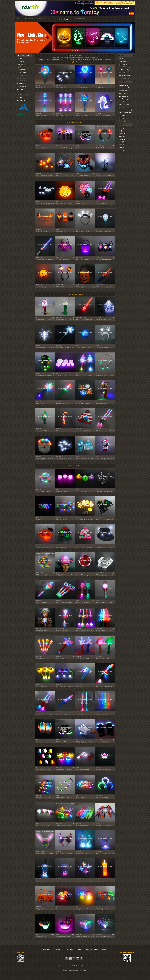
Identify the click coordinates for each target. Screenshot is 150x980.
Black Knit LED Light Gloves (103, 742)
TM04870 (58, 740)
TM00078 (98, 768)
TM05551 (98, 712)
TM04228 (78, 401)
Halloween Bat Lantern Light (63, 259)
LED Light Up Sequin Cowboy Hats (105, 575)
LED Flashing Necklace (82, 798)
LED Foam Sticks (22, 73)
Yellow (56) (122, 136)
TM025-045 (59, 318)
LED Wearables (21, 78)
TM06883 (98, 489)
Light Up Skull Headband (83, 231)
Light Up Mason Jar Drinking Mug (65, 881)
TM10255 (98, 113)
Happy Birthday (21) (124, 67)
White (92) (121, 142)
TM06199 (78, 851)
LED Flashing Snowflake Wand (64, 347)
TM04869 (78, 146)
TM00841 (38, 629)
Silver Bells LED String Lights (104, 491)
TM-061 (38, 345)
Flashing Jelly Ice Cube (62, 491)
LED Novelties (21, 100)
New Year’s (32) (123, 73)
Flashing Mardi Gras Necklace (64, 798)
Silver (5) (121, 147)
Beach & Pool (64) (124, 104)
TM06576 (78, 935)
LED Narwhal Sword (101, 714)
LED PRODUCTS (22, 19)
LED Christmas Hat (61, 547)
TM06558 (58, 907)
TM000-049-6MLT (41, 573)
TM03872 (58, 401)
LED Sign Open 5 (40, 519)
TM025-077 (59, 823)
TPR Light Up (21, 61)
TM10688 (58, 113)
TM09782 (58, 85)
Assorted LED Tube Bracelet (63, 825)
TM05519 (38, 429)
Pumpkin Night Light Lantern (43, 287)
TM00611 (78, 823)
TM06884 (58, 457)
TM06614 (98, 656)
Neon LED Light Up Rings (43, 770)
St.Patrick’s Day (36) (124, 78)
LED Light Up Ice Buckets (63, 937)
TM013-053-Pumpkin (102, 285)
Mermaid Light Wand (81, 115)
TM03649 (98, 373)
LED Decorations (22, 86)
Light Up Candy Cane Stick (63, 431)
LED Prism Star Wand (62, 631)
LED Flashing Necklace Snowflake (45, 347)
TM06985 (78, 517)
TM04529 (58, 229)
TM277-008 (79, 257)
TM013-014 (99, 629)
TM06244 (98, 201)
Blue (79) (121, 128)
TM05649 (38, 740)
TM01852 (38, 879)
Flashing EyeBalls (81, 204)
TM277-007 (59, 257)
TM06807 (38, 457)
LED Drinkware (21, 81)
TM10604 (78, 113)
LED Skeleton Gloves (82, 148)
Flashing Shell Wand (41, 115)
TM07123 (78, 174)
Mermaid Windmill (41, 87)
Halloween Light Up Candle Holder (105, 176)
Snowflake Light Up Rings (83, 347)
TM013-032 (99, 935)
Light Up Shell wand (61, 115)
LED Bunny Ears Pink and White (45, 853)
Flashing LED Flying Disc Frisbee (85, 937)
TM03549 (78, 229)
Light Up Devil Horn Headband (64, 853)
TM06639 (98, 601)
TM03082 (38, 373)
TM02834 (38, 656)
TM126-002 (39, 257)
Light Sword (20, 67)
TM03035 (78, 345)
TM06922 (98, 517)
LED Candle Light (101, 881)
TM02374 (38, 489)
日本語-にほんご (63, 19)
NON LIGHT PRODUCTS (50, 19)
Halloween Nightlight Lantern (104, 259)
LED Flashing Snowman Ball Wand (65, 320)
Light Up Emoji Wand (41, 686)
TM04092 (78, 684)
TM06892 (58, 517)
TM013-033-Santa (81, 318)
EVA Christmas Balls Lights (63, 375)
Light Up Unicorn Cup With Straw (105, 853)
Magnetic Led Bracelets (102, 798)
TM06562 (78, 907)
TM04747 (38, 229)
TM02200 (78, 573)
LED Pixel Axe (80, 686)
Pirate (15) (122, 118)
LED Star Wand (60, 658)
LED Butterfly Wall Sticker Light (84, 881)
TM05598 (38, 823)
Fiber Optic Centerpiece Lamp (104, 937)
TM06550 (78, 201)
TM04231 (58, 174)
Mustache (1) (122, 121)
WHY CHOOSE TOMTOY (78, 19)
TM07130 (98, 174)
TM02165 (98, 345)
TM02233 (98, 907)
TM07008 (78, 629)
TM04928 (38, 796)
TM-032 (38, 768)
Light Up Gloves (40, 742)
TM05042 (78, 879)
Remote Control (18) (124, 91)
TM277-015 (99, 257)
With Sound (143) (123, 96)
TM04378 (98, 796)
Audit (79, 949)
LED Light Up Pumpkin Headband (65, 287)
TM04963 (58, 429)
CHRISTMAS (122, 61)
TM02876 (58, 768)
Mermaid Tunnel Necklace (103, 115)
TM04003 (78, 429)
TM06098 (78, 712)
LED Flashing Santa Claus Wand (45, 320)
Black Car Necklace (61, 87)
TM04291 (58, 656)
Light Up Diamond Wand (82, 603)
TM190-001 (79, 285)
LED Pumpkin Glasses (42, 231)
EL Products (20, 84)
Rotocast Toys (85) (124, 85)
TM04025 (78, 373)
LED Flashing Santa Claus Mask (45, 459)
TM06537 (98, 851)
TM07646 (38, 517)
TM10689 (38, 113)
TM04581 (38, 907)
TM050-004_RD (100, 146)
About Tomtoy (47, 949)
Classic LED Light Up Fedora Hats (105, 547)
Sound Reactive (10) (124, 88)
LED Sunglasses (22, 75)
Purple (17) (122, 150)
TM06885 (38, 201)
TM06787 (38, 684)
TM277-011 (39, 285)
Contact (58, 949)
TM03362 (58, 712)
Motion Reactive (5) (124, 93)
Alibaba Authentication (82, 966)
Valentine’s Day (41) (124, 75)
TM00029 (38, 935)
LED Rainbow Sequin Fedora (44, 575)
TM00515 (78, 740)
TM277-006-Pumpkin (61, 285)
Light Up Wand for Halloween (64, 603)
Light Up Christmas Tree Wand (84, 375)
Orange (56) (122, 139)
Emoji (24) (121, 102)
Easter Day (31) (123, 64)
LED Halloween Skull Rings (103, 231)
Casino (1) (121, 107)
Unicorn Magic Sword (82, 714)
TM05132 (98, 457)
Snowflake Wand (100, 87)
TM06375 (78, 796)
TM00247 (58, 345)
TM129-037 (99, 318)
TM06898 (78, 489)
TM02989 (98, 823)
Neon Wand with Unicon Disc (84, 87)
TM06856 (58, 201)
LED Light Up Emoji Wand (43, 658)
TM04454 (78, 656)
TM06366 (38, 601)
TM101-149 (39, 318)
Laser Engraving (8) (124, 99)
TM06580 (58, 851)
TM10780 (38, 85)
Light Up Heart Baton (41, 603)
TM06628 (98, 429)
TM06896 (98, 879)
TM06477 (78, 768)
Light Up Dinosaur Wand (102, 658)
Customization (69, 949)
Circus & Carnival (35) (125, 113)
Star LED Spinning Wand (83, 658)
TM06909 (58, 545)
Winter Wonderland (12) (125, 110)
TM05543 (78, 545)
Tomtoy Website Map (100, 949)
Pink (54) (121, 145)
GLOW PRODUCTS (35, 19)
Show (87, 949)
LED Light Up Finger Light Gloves (85, 742)
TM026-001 (99, 740)
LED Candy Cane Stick (62, 403)
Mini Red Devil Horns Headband (105, 148)
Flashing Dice (59, 909)
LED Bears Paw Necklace (103, 770)
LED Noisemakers (22, 95)
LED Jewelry (20, 59)
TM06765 (58, 601)
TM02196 (58, 573)
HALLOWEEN (123, 59)
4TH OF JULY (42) (124, 70)
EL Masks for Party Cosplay (83, 176)
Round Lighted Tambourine (43, 491)
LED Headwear (21, 70)
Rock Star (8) (122, 116)
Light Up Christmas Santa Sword (105, 431)
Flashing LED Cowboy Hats (83, 575)
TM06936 (78, 457)
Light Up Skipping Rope (102, 909)
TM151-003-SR (60, 629)
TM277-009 (59, 146)
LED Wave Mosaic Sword (63, 714)
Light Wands (20, 64)
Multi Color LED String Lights (64, 519)
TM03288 (98, 229)
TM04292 (38, 401)
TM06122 (78, 601)
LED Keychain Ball (41, 937)
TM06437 (38, 146)
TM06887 (38, 174)
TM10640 (78, 85)
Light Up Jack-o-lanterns (82, 259)
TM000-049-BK (100, 545)
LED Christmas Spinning (102, 403)
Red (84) (121, 131)
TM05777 (58, 684)
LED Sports (20, 89)
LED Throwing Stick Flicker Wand (65, 686)
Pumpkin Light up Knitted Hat (44, 148)
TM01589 (58, 935)
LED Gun (19, 97)
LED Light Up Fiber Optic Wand (104, 631)
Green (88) (122, 134)
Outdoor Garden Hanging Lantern (65, 231)
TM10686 (98, 85)
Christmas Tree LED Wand (43, 431)
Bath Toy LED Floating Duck (83, 491)
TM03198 (58, 879)
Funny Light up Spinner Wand (44, 631)
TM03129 (58, 373)
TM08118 (58, 489)
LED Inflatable (21, 92)
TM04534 (98, 401)
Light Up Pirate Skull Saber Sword (105, 686)
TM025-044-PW (40, 851)
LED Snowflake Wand (42, 403)
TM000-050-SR (100, 573)
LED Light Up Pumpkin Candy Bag (85, 287)
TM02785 (58, 796)
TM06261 (38, 712)
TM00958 (98, 684)
